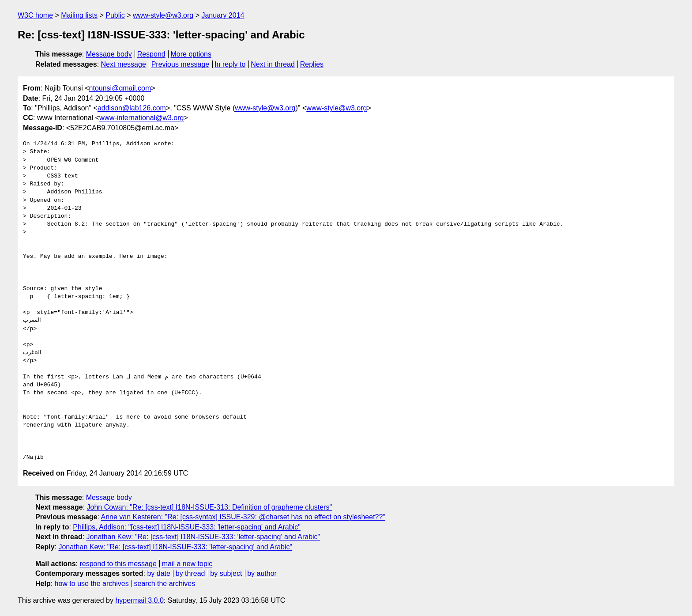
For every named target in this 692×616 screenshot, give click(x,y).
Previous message (181, 64)
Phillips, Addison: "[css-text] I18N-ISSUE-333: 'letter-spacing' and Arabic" (186, 527)
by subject (226, 573)
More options (191, 54)
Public (115, 15)
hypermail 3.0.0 (139, 600)
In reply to (230, 64)
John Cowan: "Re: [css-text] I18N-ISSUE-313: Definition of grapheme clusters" (210, 507)
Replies (312, 64)
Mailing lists (79, 15)
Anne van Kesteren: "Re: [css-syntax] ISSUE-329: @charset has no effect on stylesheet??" (243, 517)
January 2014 (223, 15)
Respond (151, 54)
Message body (109, 54)
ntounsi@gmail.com (120, 88)
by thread (190, 573)
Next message (124, 64)
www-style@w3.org (163, 15)
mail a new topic (187, 564)
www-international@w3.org (141, 118)
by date (158, 573)
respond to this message (118, 564)
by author (262, 573)
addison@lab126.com (132, 108)
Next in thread (273, 64)
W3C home (35, 15)
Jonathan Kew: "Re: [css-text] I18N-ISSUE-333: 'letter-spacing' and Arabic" (203, 537)
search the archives (165, 584)
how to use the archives (92, 584)
